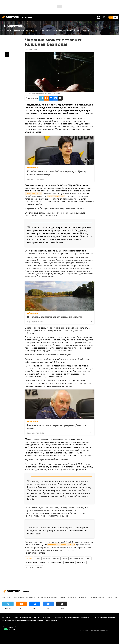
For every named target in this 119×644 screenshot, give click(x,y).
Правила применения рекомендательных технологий (23, 621)
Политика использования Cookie (104, 617)
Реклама (37, 617)
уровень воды (81, 563)
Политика (7, 598)
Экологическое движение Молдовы (51, 563)
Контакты (47, 617)
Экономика (19, 598)
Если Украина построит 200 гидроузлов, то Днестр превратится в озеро (57, 173)
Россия (62, 598)
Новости (38, 558)
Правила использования (22, 617)
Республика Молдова (76, 558)
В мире (109, 598)
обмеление (29, 567)
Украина (64, 558)
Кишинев (56, 558)
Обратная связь (51, 621)
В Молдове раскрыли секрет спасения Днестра (55, 317)
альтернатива (70, 563)
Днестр (88, 558)
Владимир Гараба (31, 563)
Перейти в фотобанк (53, 93)
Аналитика (84, 598)
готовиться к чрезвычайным (61, 545)
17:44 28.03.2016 (31, 50)
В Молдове (47, 558)
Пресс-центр (58, 617)
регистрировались (56, 196)
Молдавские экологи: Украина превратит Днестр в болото (57, 427)
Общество (32, 168)
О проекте (6, 617)
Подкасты (72, 598)
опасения (39, 567)
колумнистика (98, 598)
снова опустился (33, 193)
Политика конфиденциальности (77, 617)
